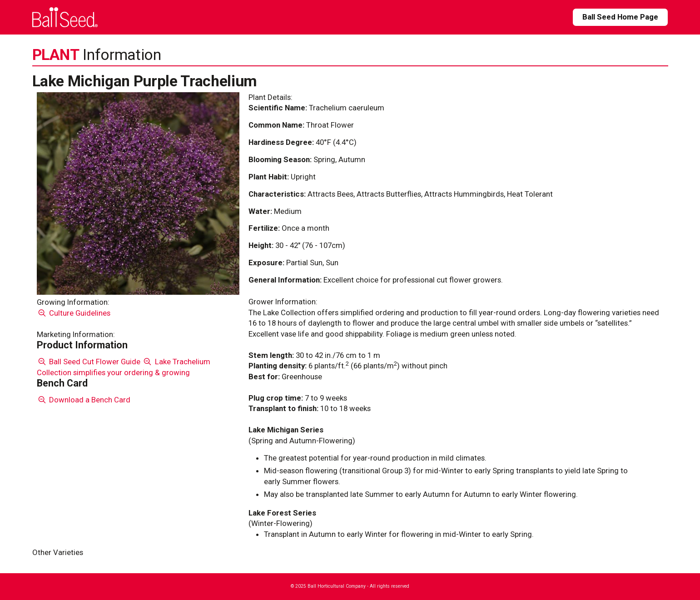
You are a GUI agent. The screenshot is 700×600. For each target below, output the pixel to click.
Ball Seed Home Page (620, 17)
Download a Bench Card (84, 400)
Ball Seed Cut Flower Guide (89, 362)
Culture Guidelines (74, 313)
